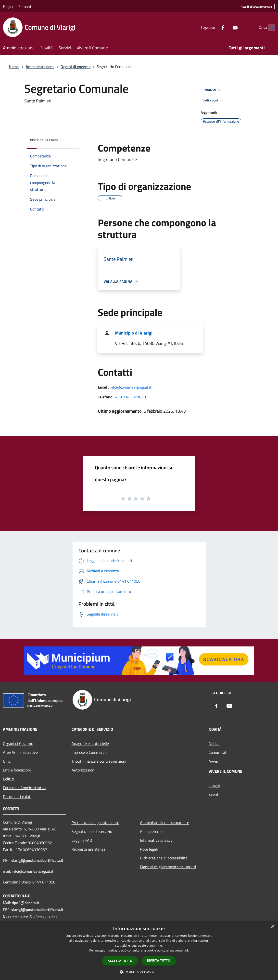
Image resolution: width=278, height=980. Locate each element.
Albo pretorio (151, 831)
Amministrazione (40, 67)
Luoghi (214, 785)
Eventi (214, 794)
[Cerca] (269, 27)
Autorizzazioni (83, 770)
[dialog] (139, 951)
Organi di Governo (18, 743)
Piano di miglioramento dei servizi (168, 867)
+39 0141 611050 (131, 397)
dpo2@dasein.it (25, 903)
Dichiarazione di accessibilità (164, 858)
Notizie (215, 743)
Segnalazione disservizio (92, 831)
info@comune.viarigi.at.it (131, 387)
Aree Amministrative (20, 752)
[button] (139, 972)
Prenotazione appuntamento (95, 823)
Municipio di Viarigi (134, 333)
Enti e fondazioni (17, 770)
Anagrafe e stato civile (90, 743)
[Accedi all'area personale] (256, 7)
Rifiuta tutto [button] (159, 960)
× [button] (272, 927)
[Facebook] (213, 27)
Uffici (7, 761)
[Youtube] (226, 27)
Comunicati (218, 752)
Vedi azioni (214, 100)
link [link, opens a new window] (186, 950)
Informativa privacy (156, 840)
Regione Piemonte (18, 6)
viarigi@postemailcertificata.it (37, 860)
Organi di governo (76, 67)
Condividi (213, 90)
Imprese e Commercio (89, 752)
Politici (9, 779)
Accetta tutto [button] (120, 961)
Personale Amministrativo (25, 788)
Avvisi (214, 761)
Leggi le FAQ (82, 840)
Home (14, 67)
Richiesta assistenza (88, 849)
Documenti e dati (17, 797)
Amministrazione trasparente (164, 823)
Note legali (149, 849)
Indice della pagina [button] (44, 140)
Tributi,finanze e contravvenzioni (99, 761)
